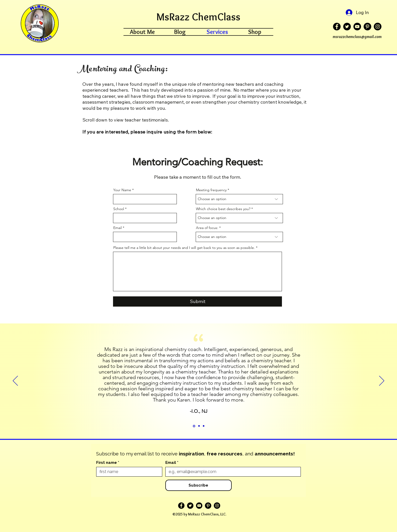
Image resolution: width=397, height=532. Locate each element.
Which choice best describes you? (223, 209)
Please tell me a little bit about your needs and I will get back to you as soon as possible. (184, 248)
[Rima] (204, 426)
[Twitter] (347, 27)
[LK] (199, 426)
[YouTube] (357, 27)
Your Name (122, 190)
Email (117, 228)
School (119, 209)
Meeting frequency (211, 190)
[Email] (232, 472)
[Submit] (197, 301)
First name (108, 463)
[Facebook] (337, 27)
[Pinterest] (367, 27)
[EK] (194, 426)
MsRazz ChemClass (198, 17)
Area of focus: (207, 228)
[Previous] (15, 381)
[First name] (128, 472)
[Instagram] (378, 27)
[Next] (382, 381)
